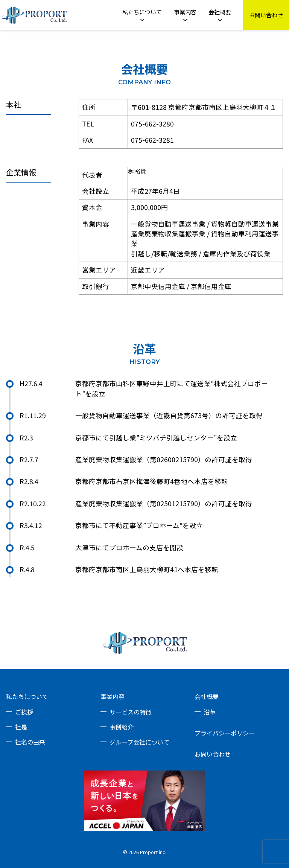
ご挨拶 (24, 712)
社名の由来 (30, 742)
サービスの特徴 (131, 712)
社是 (21, 727)
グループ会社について (139, 742)
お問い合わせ (213, 754)
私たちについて (27, 696)
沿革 (210, 712)
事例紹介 (122, 727)
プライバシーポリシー (225, 733)
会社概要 (207, 696)
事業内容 (113, 696)
